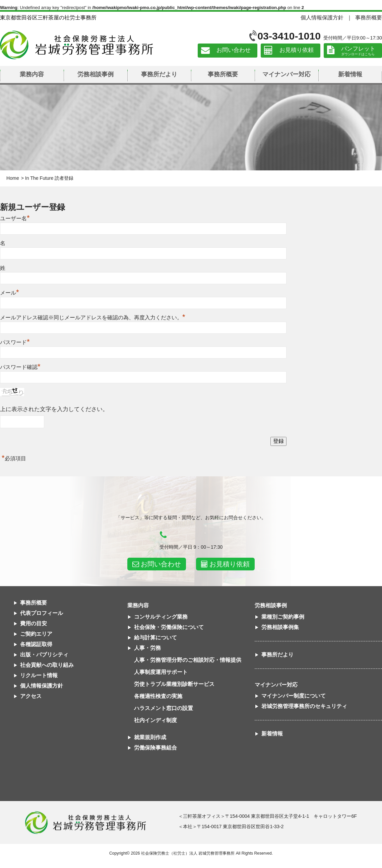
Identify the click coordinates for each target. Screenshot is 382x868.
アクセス (31, 696)
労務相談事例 (95, 74)
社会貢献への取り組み (47, 665)
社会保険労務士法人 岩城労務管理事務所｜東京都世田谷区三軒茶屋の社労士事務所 (77, 45)
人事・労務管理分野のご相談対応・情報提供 (188, 660)
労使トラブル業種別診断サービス (174, 684)
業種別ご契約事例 (283, 617)
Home (13, 178)
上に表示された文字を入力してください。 (54, 409)
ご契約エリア (36, 634)
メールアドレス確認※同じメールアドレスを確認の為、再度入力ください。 (93, 318)
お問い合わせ (234, 50)
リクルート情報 (39, 675)
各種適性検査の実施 (158, 696)
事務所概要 (369, 17)
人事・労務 (147, 648)
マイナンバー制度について (294, 696)
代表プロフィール (42, 613)
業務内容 (32, 74)
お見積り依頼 (297, 50)
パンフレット (358, 49)
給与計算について (155, 638)
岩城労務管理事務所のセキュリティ (304, 706)
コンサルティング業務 (161, 617)
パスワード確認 (20, 367)
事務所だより (159, 74)
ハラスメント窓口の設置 (164, 708)
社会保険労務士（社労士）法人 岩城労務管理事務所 (188, 853)
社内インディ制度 (155, 720)
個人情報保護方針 (322, 17)
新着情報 (350, 74)
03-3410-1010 (289, 36)
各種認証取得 (36, 644)
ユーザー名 (15, 218)
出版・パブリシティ (44, 655)
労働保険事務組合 (155, 748)
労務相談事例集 (280, 627)
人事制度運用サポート (161, 672)
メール (10, 293)
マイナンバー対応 (286, 74)
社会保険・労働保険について (169, 627)
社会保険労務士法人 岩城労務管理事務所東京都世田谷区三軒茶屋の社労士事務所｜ (85, 822)
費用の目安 (34, 623)
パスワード (15, 342)
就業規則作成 (150, 737)
